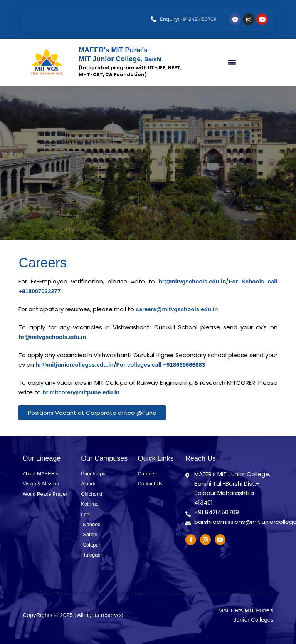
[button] (232, 63)
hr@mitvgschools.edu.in (193, 281)
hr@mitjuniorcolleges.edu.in (74, 365)
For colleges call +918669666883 (161, 365)
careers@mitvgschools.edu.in (177, 309)
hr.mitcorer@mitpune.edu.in (81, 392)
